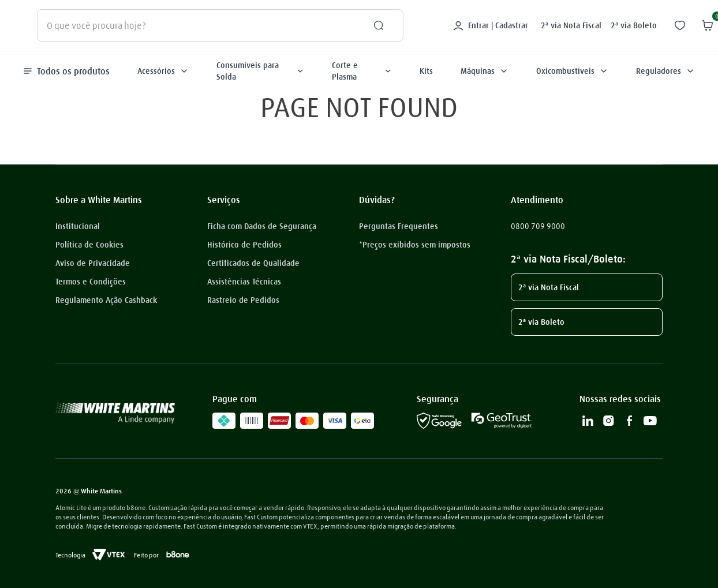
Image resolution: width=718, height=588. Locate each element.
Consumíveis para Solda (260, 71)
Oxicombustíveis (572, 71)
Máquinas (485, 71)
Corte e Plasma (362, 71)
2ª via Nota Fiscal (571, 25)
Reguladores (665, 71)
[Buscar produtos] (374, 25)
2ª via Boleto (634, 25)
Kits (426, 71)
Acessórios (163, 71)
